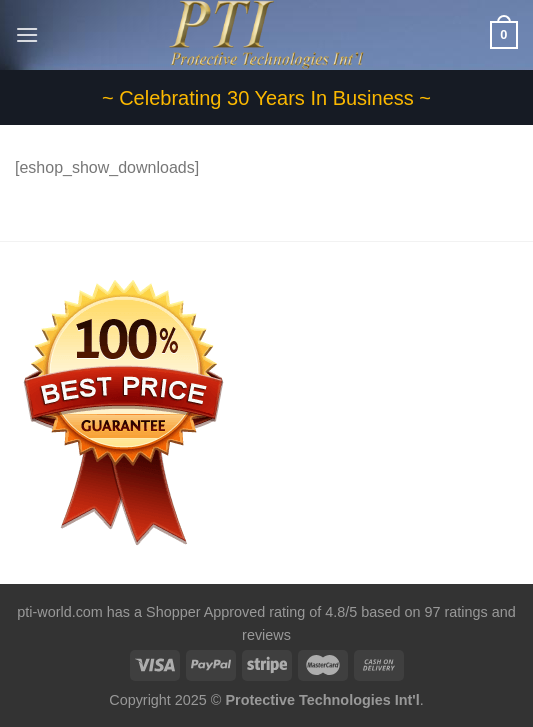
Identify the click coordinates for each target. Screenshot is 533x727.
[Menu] (27, 34)
